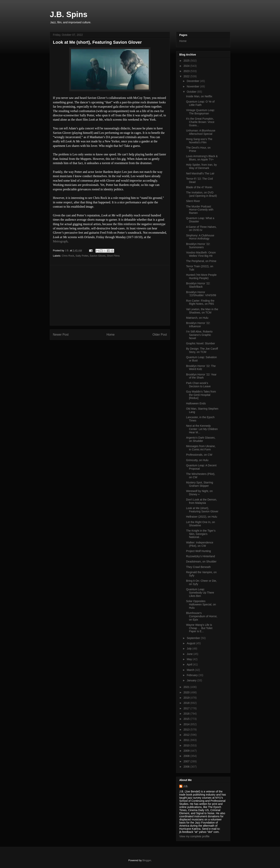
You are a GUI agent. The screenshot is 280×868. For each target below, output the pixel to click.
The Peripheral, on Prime (201, 261)
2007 (187, 761)
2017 (187, 708)
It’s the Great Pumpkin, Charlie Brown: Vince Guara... (200, 122)
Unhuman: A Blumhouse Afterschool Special (201, 132)
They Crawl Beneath (198, 567)
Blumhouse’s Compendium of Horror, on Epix (202, 616)
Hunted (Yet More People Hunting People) (201, 276)
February (192, 675)
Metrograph (60, 241)
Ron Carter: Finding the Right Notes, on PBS (200, 302)
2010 (187, 745)
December (193, 81)
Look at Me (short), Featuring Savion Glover (202, 510)
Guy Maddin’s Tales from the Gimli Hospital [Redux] (201, 395)
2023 (187, 71)
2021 (187, 687)
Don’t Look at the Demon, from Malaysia (202, 501)
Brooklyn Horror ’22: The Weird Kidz (201, 368)
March (191, 670)
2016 (187, 714)
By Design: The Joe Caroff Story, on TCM (202, 350)
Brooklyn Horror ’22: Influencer (198, 325)
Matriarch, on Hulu (197, 318)
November (193, 86)
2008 (187, 756)
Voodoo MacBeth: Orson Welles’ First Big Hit (201, 254)
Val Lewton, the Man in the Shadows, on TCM (202, 311)
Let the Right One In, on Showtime (201, 524)
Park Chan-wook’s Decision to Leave (198, 385)
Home (111, 335)
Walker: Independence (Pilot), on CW (200, 544)
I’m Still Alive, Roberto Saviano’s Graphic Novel (199, 335)
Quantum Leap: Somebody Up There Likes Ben (200, 593)
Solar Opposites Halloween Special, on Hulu (201, 604)
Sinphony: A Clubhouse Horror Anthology (200, 237)
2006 (187, 767)
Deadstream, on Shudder (201, 562)
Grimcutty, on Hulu (197, 460)
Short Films (113, 256)
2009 (187, 751)
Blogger (147, 860)
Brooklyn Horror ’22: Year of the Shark (201, 376)
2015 (187, 719)
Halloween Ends (196, 403)
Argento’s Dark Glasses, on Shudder (201, 439)
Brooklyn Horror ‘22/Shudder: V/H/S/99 (201, 294)
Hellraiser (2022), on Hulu (202, 517)
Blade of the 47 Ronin (199, 187)
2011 (187, 740)
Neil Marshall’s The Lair (200, 173)
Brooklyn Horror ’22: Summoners (198, 246)
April (190, 664)
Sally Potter (82, 256)
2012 (187, 735)
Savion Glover (98, 256)
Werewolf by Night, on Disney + (199, 493)
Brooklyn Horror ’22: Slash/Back (198, 285)
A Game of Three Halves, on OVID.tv (201, 229)
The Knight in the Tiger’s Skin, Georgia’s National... (201, 534)
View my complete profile (194, 836)
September (194, 638)
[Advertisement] (110, 295)
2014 (187, 724)
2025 (187, 61)
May (190, 659)
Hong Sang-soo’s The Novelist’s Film (199, 141)
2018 (187, 703)
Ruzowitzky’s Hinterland (200, 556)
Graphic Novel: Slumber (201, 343)
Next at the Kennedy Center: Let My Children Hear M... (202, 429)
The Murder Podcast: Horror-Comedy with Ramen (200, 210)
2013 (187, 730)
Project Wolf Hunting (198, 551)
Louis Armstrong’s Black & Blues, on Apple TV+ (202, 158)
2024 (187, 66)
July (189, 649)
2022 (187, 76)
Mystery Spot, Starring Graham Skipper (200, 484)
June (190, 654)
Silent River (193, 201)
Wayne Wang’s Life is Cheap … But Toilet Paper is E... (199, 628)
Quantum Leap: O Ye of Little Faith (200, 103)
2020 (187, 692)
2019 (187, 698)
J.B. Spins (69, 14)
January (192, 680)
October (192, 92)
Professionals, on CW (199, 455)
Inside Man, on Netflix (199, 96)
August (191, 643)
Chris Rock (68, 256)
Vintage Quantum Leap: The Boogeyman (200, 112)
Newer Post (61, 335)
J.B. (186, 786)
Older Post (160, 335)
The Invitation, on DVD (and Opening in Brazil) (201, 194)
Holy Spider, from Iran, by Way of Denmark (201, 166)
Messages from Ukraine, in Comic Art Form (201, 448)
